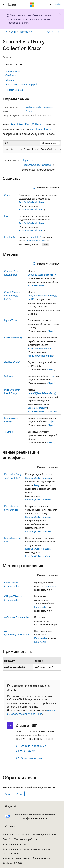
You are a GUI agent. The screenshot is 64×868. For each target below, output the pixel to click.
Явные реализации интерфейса (22, 84)
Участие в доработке (26, 839)
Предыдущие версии (45, 834)
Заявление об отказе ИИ (16, 834)
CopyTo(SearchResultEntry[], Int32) (12, 296)
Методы (10, 80)
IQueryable (40, 642)
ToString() (9, 432)
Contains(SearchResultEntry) (42, 275)
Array (37, 485)
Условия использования (16, 858)
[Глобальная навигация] (3, 5)
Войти (58, 4)
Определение (13, 71)
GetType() (9, 376)
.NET (14, 32)
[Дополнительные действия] (58, 32)
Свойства (10, 75)
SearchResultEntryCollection (27, 124)
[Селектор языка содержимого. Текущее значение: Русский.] (11, 806)
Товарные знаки (41, 858)
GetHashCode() (12, 362)
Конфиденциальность (15, 844)
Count (8, 195)
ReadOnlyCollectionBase (36, 165)
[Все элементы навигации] (6, 32)
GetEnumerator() (13, 338)
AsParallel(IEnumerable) (16, 617)
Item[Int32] (10, 237)
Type (52, 376)
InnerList (9, 216)
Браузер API (26, 32)
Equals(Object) (12, 320)
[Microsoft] (32, 5)
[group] (32, 150)
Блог (5, 839)
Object (26, 160)
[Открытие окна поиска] (50, 5)
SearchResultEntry (40, 129)
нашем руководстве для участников (31, 712)
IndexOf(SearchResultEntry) (42, 393)
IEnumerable (50, 586)
